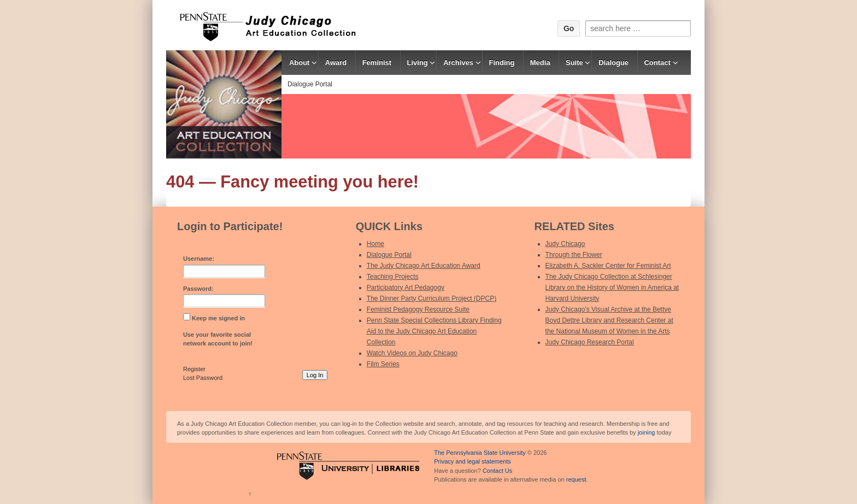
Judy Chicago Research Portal (590, 342)
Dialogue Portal (310, 84)
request (576, 479)
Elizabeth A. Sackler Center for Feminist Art (608, 266)
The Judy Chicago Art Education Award (424, 266)
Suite (574, 63)
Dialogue (614, 63)
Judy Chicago (565, 244)
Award (336, 63)
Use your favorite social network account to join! (218, 339)
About (300, 63)
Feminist (377, 63)
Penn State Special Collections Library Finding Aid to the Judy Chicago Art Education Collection (434, 331)
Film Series (383, 364)
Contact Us (497, 471)
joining (647, 432)
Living (418, 63)
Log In (315, 375)
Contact (657, 63)
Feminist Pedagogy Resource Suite (418, 309)
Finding (501, 63)
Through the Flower (574, 255)
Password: (198, 289)
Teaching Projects (393, 277)
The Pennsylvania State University (480, 453)
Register (194, 369)
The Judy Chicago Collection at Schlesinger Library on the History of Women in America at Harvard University (612, 288)
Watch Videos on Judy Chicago (412, 353)
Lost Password (203, 378)
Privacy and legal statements (472, 461)
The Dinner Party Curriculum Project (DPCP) (432, 298)
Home (375, 244)
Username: (199, 259)
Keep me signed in (218, 318)
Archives (458, 63)
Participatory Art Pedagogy (406, 288)
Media (540, 63)
